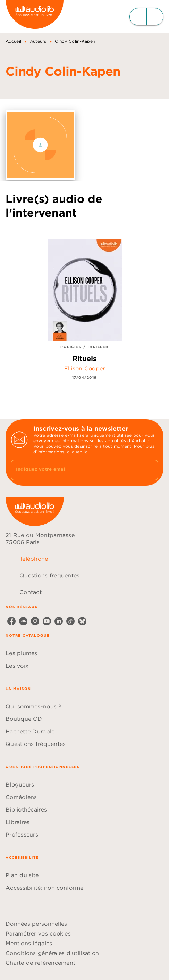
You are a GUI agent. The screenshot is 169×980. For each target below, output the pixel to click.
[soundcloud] (23, 621)
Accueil (13, 41)
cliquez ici (78, 452)
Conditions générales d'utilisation (52, 953)
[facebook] (11, 621)
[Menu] (146, 17)
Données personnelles (36, 924)
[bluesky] (82, 621)
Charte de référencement (40, 963)
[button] (84, 653)
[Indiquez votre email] (76, 470)
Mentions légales (29, 943)
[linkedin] (59, 621)
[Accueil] (35, 17)
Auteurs (38, 41)
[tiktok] (70, 621)
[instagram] (35, 621)
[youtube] (47, 621)
